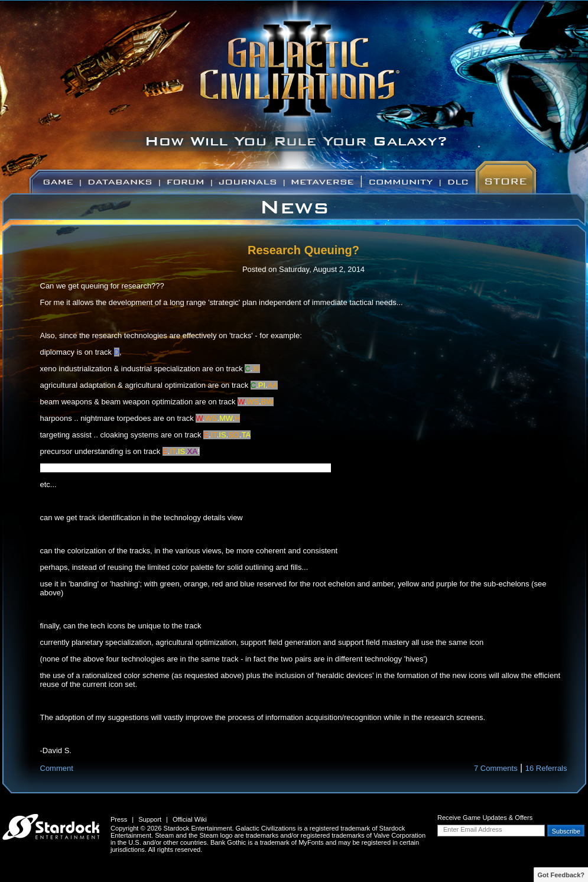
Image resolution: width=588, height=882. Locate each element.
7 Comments (496, 768)
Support (150, 819)
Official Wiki (190, 819)
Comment (57, 768)
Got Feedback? (561, 875)
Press (119, 819)
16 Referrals (546, 768)
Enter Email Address (473, 829)
